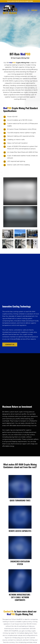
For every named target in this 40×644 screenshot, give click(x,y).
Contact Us (6, 344)
